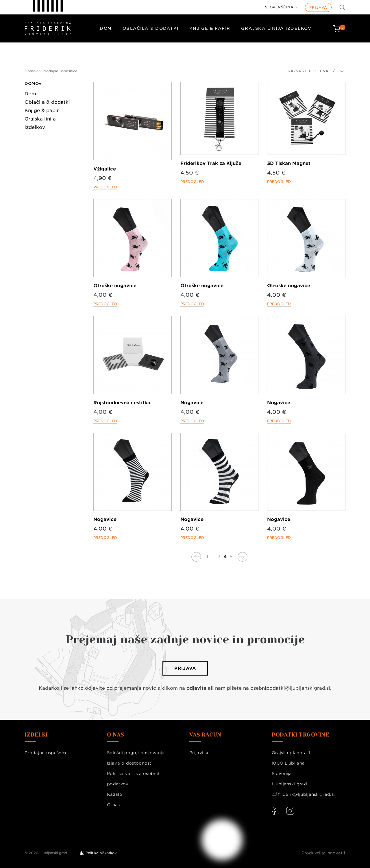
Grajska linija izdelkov (276, 28)
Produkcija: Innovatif (323, 853)
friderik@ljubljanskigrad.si (306, 794)
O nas (113, 805)
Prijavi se (199, 753)
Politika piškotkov (101, 853)
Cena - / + (331, 71)
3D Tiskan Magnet (289, 163)
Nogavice (192, 403)
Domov (33, 84)
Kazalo (115, 794)
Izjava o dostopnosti (130, 763)
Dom (106, 28)
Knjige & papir (210, 28)
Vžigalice (105, 169)
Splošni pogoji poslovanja (136, 753)
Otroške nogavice (115, 286)
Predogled (105, 187)
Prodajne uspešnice (46, 753)
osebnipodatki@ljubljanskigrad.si (290, 688)
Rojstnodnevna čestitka (122, 403)
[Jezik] (282, 7)
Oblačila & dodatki (151, 28)
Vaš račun (205, 735)
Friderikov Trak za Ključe (211, 163)
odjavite (196, 688)
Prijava (318, 7)
